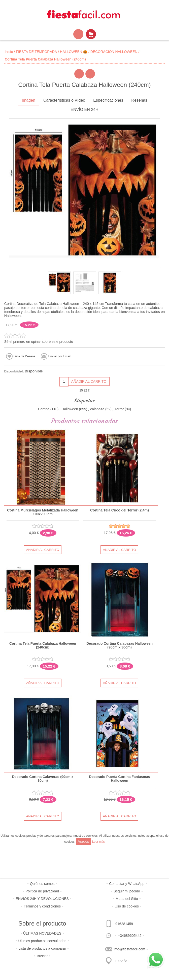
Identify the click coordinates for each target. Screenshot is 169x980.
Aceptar (84, 841)
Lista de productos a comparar (42, 948)
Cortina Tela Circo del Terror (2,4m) (120, 510)
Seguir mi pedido (127, 891)
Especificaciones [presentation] (108, 100)
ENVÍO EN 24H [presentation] (84, 110)
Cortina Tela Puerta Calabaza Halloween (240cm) (43, 645)
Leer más (98, 842)
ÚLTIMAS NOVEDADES (42, 933)
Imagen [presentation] (29, 100)
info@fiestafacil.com (129, 949)
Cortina (44, 409)
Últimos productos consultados (42, 941)
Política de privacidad (42, 891)
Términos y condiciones (42, 906)
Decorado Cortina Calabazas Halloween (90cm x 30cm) (120, 645)
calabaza (97, 409)
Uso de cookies (127, 906)
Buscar (42, 956)
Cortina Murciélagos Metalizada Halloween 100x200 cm (43, 512)
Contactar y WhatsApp (127, 884)
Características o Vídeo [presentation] (64, 100)
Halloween (70, 409)
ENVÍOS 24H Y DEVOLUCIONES (42, 899)
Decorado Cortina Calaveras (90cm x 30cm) (43, 779)
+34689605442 (130, 936)
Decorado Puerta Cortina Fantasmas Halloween (119, 779)
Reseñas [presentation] (139, 100)
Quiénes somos (42, 884)
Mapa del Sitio (127, 899)
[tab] (29, 101)
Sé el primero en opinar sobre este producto (39, 342)
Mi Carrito (91, 34)
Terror (119, 409)
